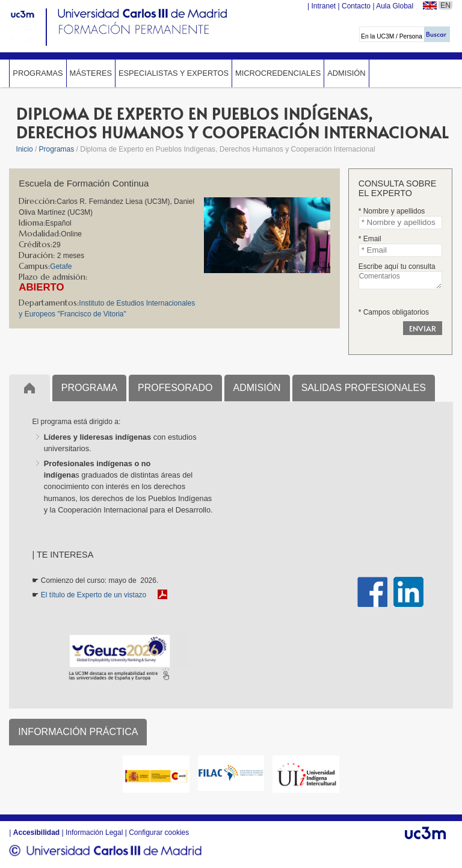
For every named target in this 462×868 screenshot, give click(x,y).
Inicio (25, 149)
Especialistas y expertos (174, 73)
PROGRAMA (89, 388)
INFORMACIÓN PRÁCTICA (78, 732)
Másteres (91, 73)
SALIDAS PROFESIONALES (364, 388)
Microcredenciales (278, 73)
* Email (370, 239)
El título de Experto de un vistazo (94, 595)
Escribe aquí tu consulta (397, 266)
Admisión (346, 73)
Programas (38, 73)
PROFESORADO (175, 388)
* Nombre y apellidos (392, 211)
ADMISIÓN (257, 388)
